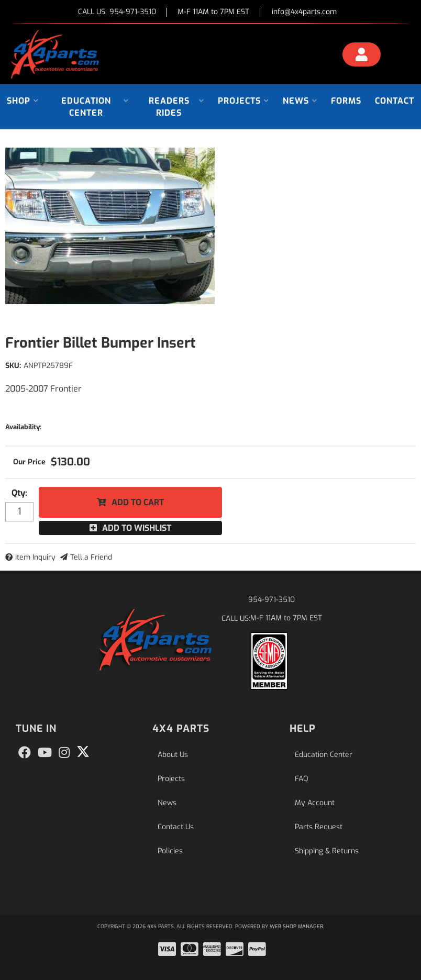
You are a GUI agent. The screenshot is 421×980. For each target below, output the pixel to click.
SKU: (13, 366)
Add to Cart (138, 502)
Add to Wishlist (137, 528)
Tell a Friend (91, 557)
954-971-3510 (272, 600)
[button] (23, 101)
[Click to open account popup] (362, 56)
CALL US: (117, 12)
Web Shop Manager (296, 926)
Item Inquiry (35, 557)
